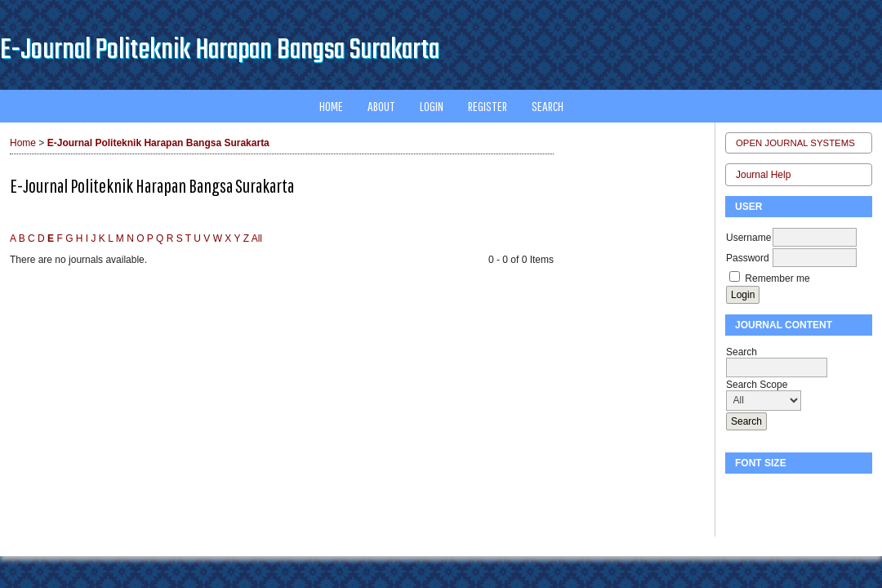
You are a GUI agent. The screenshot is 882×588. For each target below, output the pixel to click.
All (257, 238)
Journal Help (763, 175)
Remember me (777, 278)
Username (748, 238)
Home (331, 106)
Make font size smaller (740, 493)
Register (488, 106)
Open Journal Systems (795, 143)
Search (548, 106)
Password (748, 258)
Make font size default (766, 493)
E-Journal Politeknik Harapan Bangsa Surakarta (158, 143)
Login (432, 106)
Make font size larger (792, 493)
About (381, 106)
